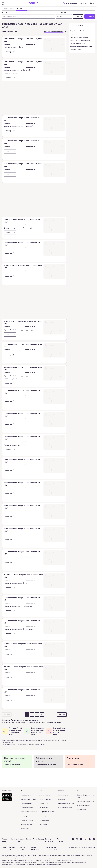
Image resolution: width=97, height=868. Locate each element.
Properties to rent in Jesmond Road (81, 34)
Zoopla (4, 745)
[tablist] (15, 8)
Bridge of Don (40, 745)
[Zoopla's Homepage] (34, 4)
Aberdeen (31, 745)
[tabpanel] (48, 15)
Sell (41, 791)
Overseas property (27, 803)
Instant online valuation (78, 43)
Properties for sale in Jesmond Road (81, 31)
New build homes (26, 795)
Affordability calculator (29, 812)
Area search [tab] (21, 8)
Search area (7, 13)
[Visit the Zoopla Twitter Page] (77, 840)
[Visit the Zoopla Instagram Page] (85, 840)
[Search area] (29, 16)
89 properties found (9, 32)
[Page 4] (42, 715)
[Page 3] (37, 715)
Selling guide (44, 808)
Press (46, 847)
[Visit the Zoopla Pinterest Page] (94, 840)
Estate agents (44, 816)
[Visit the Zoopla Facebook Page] (73, 840)
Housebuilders (44, 820)
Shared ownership (27, 824)
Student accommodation (85, 801)
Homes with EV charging (66, 803)
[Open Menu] (3, 3)
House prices (12, 745)
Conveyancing (63, 795)
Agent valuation (45, 795)
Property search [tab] (9, 8)
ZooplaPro (43, 824)
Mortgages (24, 816)
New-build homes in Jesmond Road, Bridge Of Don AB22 (59, 731)
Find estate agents (27, 820)
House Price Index (76, 50)
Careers (14, 839)
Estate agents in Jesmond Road (80, 40)
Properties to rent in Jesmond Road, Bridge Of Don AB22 (38, 731)
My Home (83, 3)
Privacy (41, 839)
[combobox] (29, 15)
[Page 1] (27, 715)
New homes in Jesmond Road (79, 37)
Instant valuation (70, 3)
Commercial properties (28, 799)
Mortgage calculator (65, 808)
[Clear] (53, 16)
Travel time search (27, 808)
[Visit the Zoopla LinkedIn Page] (81, 840)
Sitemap (5, 847)
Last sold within (62, 13)
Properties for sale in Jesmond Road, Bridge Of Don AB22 (16, 731)
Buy (22, 791)
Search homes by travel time (46, 765)
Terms (35, 839)
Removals (61, 799)
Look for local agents (75, 765)
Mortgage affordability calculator (81, 47)
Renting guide (81, 810)
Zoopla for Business (47, 812)
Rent (79, 791)
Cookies (29, 839)
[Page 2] (32, 715)
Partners (61, 791)
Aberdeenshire (22, 745)
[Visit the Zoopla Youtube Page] (90, 840)
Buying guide (25, 828)
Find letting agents (83, 805)
